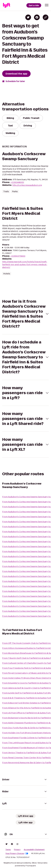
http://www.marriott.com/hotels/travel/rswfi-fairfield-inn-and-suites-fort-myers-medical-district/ (25, 264)
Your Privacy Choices (17, 853)
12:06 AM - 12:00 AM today (17, 247)
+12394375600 (18, 256)
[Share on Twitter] (28, 17)
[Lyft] (7, 5)
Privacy (17, 850)
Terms (8, 850)
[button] (47, 5)
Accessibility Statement (34, 850)
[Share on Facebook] (37, 17)
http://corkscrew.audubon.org (27, 185)
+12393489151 (17, 182)
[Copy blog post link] (46, 17)
